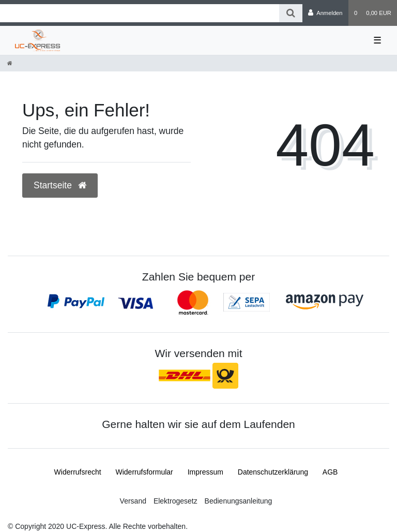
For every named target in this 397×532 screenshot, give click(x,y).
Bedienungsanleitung (239, 501)
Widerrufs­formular (144, 472)
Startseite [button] (60, 185)
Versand (133, 501)
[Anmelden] (325, 13)
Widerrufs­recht (78, 472)
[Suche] (291, 13)
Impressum (205, 472)
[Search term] (140, 13)
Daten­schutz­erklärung (273, 472)
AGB (330, 472)
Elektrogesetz (175, 501)
